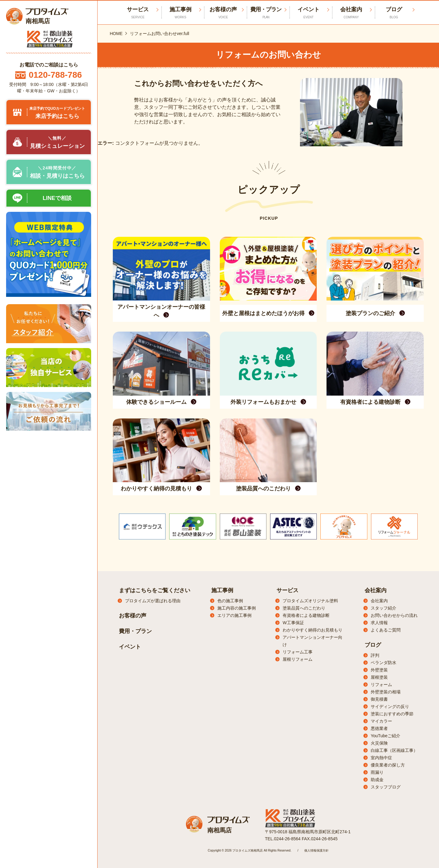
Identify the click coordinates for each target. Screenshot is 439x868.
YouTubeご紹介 (385, 736)
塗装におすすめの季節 (392, 714)
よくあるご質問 (386, 630)
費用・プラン (266, 13)
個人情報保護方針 (316, 850)
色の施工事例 (230, 601)
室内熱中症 (381, 758)
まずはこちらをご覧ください (155, 590)
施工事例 (180, 13)
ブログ (394, 13)
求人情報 (379, 623)
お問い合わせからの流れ (394, 615)
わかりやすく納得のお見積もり (312, 630)
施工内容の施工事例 (237, 608)
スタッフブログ (386, 787)
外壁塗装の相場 (386, 692)
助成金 (377, 780)
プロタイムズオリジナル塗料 (310, 601)
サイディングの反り (390, 706)
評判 (375, 655)
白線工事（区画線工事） (394, 750)
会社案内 (351, 13)
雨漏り (377, 772)
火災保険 (379, 743)
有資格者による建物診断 (306, 615)
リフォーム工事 (298, 652)
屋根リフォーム (298, 659)
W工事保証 (293, 623)
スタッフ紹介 (384, 608)
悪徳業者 (379, 728)
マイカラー (381, 721)
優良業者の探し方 (388, 765)
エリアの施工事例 (234, 615)
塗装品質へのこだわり (304, 608)
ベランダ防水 (384, 663)
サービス (287, 590)
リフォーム (381, 685)
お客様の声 (223, 13)
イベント (309, 13)
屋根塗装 (379, 677)
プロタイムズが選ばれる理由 (153, 601)
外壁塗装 (379, 670)
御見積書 (379, 699)
